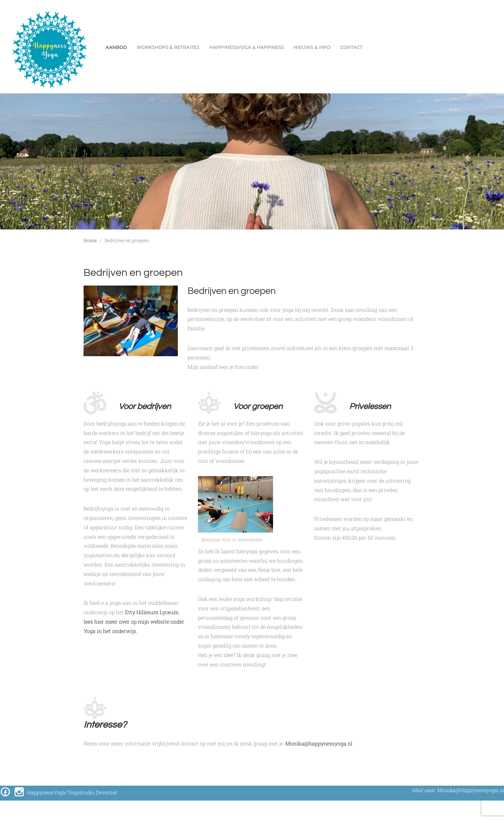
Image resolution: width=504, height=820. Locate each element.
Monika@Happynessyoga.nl (470, 790)
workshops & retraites (168, 47)
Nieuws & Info (312, 47)
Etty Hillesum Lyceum (152, 612)
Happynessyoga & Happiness (247, 47)
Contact (351, 47)
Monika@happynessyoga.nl (319, 743)
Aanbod (116, 47)
